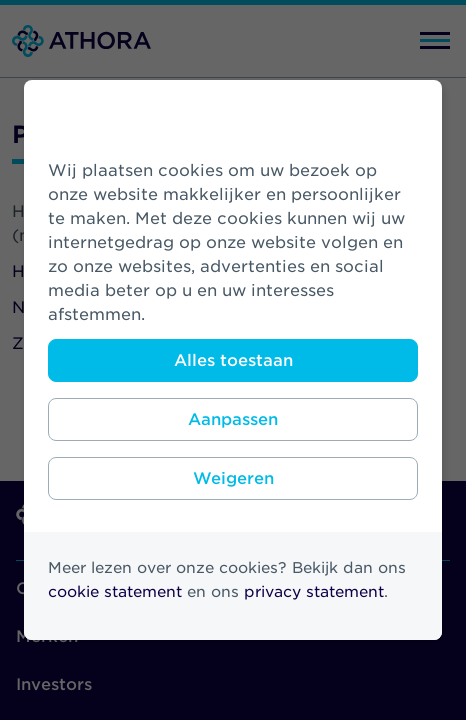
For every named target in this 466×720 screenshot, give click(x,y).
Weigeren (233, 478)
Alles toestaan (233, 360)
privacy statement (314, 592)
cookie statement (115, 592)
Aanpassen (233, 419)
